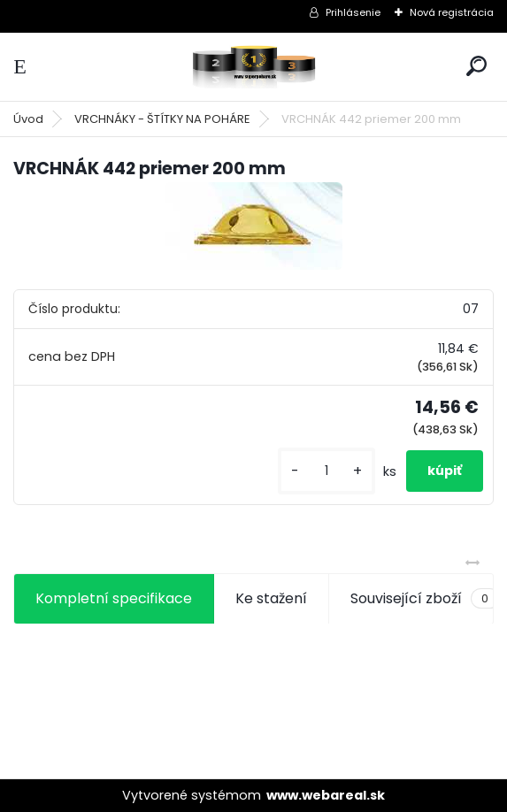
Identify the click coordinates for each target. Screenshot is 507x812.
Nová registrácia (452, 12)
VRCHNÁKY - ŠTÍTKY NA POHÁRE (162, 119)
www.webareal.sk (326, 795)
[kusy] (326, 471)
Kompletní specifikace (114, 598)
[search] (476, 66)
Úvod (28, 119)
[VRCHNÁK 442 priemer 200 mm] (254, 226)
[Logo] (254, 67)
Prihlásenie (353, 12)
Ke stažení (271, 598)
